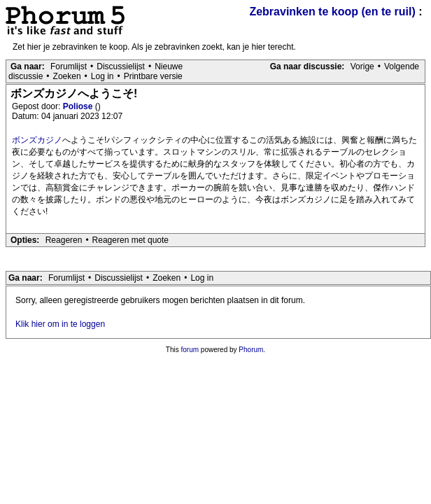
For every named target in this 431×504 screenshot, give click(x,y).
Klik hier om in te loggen (60, 324)
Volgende (402, 66)
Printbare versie (153, 76)
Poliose (79, 106)
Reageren (64, 240)
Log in (103, 76)
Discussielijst (121, 66)
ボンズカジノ (37, 140)
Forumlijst (69, 66)
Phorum (251, 350)
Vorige (362, 66)
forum (190, 350)
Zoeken (67, 76)
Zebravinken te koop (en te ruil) (332, 12)
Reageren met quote (130, 240)
